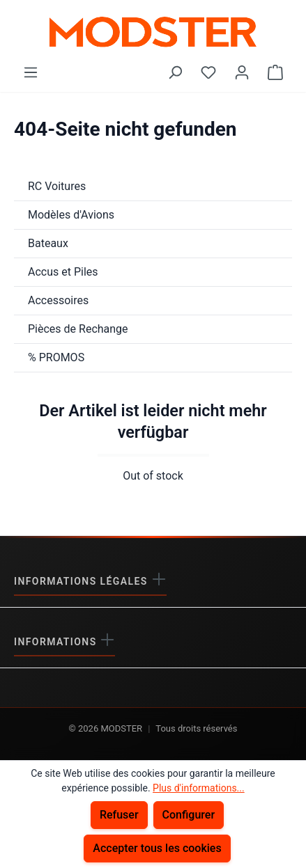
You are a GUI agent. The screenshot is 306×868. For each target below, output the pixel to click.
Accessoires (58, 300)
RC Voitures (57, 186)
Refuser (119, 815)
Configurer (189, 815)
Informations (57, 642)
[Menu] (31, 72)
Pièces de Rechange (78, 329)
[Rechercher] (175, 72)
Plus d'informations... (199, 788)
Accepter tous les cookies (157, 848)
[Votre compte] (242, 72)
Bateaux (48, 243)
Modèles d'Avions (71, 215)
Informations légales (83, 581)
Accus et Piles (63, 272)
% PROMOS (56, 357)
